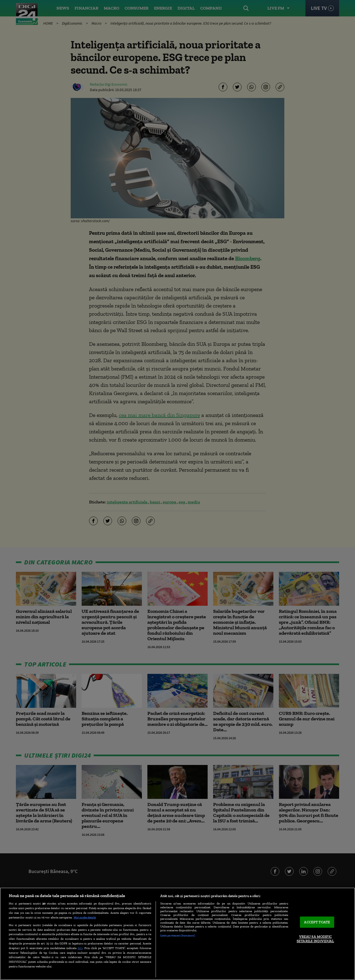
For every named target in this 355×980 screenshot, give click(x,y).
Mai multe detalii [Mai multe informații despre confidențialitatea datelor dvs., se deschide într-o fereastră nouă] (85, 917)
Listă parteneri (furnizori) (178, 935)
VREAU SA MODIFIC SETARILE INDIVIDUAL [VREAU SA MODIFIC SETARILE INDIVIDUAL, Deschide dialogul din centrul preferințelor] (315, 939)
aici (80, 948)
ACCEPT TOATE (317, 922)
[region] (177, 934)
